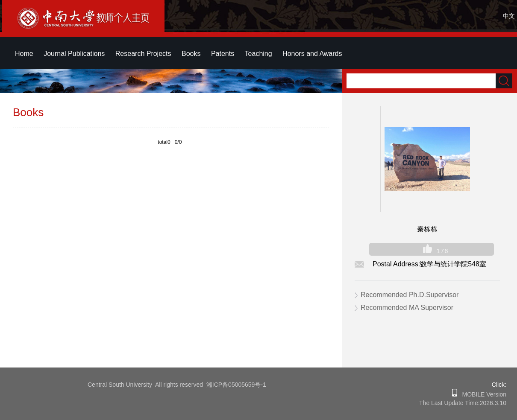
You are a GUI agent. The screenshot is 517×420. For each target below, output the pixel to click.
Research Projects (143, 54)
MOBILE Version (482, 394)
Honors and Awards (312, 54)
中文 (509, 16)
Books (191, 54)
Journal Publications (74, 54)
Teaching (258, 54)
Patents (223, 54)
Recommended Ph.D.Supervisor (410, 295)
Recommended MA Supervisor (407, 308)
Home (24, 54)
